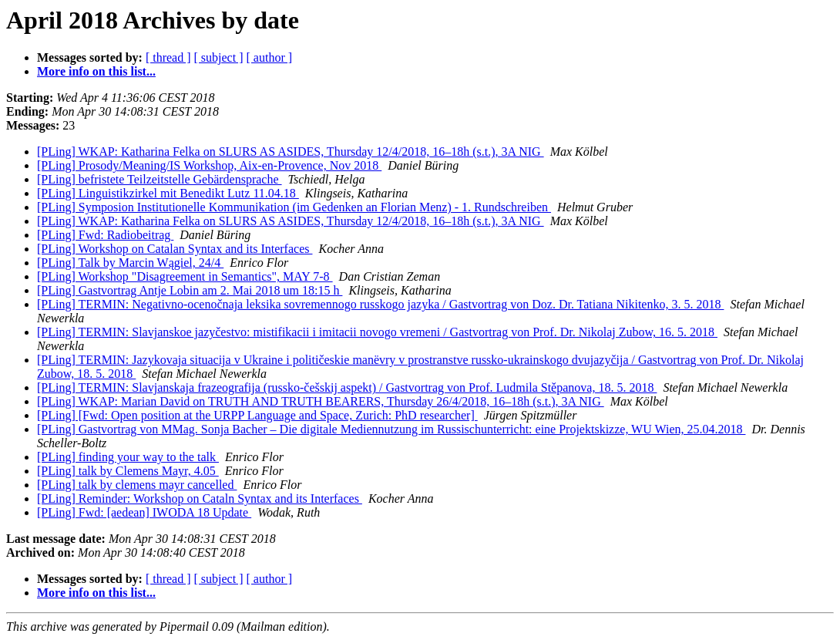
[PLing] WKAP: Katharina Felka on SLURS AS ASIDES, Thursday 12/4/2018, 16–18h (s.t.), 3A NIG (291, 152)
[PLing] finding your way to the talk (128, 457)
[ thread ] (168, 57)
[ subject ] (219, 57)
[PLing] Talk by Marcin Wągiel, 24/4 (130, 263)
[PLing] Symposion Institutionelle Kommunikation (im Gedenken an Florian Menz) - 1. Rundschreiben (294, 207)
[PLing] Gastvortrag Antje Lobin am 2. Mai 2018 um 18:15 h (190, 290)
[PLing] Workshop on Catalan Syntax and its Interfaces (175, 249)
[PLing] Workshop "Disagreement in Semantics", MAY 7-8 (185, 276)
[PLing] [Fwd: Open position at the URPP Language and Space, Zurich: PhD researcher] (257, 415)
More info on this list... (96, 71)
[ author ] (270, 57)
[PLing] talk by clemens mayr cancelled (137, 485)
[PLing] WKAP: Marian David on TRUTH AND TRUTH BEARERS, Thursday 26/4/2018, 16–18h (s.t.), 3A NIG (321, 401)
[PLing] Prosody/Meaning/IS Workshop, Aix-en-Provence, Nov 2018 (209, 165)
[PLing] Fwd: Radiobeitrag (105, 235)
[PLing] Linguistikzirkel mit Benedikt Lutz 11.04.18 (168, 193)
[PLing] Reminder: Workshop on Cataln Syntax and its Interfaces (200, 499)
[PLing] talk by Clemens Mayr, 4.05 (128, 471)
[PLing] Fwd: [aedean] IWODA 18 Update (144, 512)
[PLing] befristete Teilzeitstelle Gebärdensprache (160, 179)
